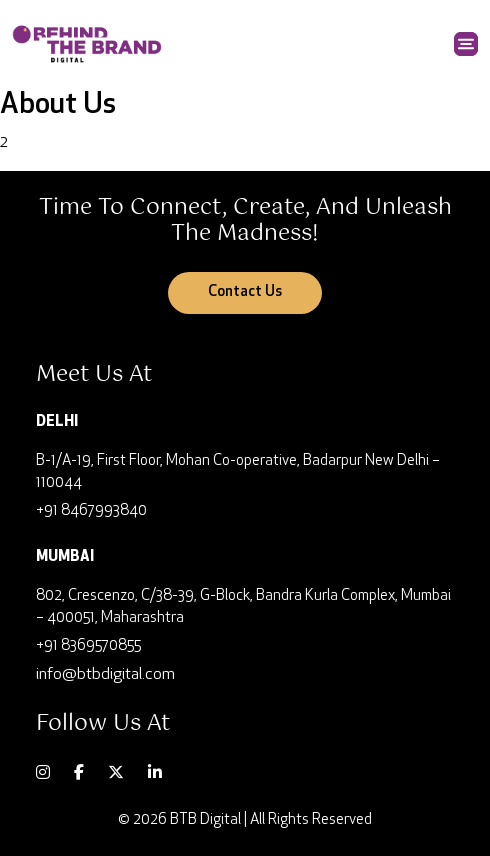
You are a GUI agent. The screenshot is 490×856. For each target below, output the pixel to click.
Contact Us (245, 292)
